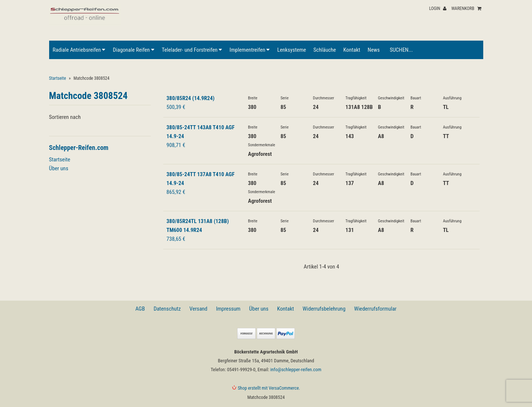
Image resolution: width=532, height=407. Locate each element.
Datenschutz (167, 309)
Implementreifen (250, 50)
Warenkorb (466, 8)
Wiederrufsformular (375, 309)
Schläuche (325, 50)
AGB (140, 309)
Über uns (59, 168)
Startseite (58, 78)
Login (438, 8)
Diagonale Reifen (133, 50)
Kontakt (352, 50)
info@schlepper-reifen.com (296, 370)
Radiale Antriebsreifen (79, 50)
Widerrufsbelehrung (324, 309)
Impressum (228, 309)
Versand (198, 309)
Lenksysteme (291, 50)
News (374, 50)
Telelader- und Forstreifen (192, 50)
